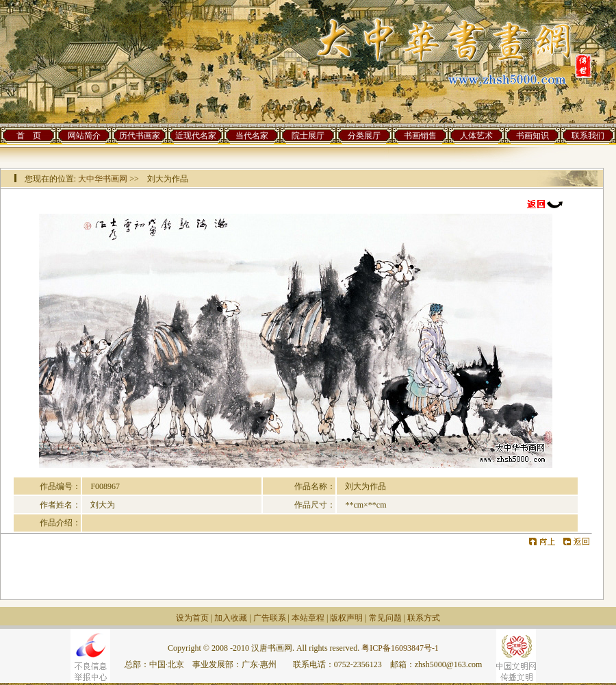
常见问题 (385, 618)
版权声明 (346, 618)
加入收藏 (231, 618)
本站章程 (308, 618)
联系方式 (424, 618)
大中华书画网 (103, 179)
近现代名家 (196, 136)
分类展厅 (364, 136)
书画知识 (532, 136)
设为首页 (192, 618)
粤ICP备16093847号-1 (400, 648)
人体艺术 (476, 136)
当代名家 (252, 136)
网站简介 (84, 136)
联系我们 (588, 136)
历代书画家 (140, 136)
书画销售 (420, 136)
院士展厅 (308, 136)
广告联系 (270, 618)
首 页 (29, 136)
